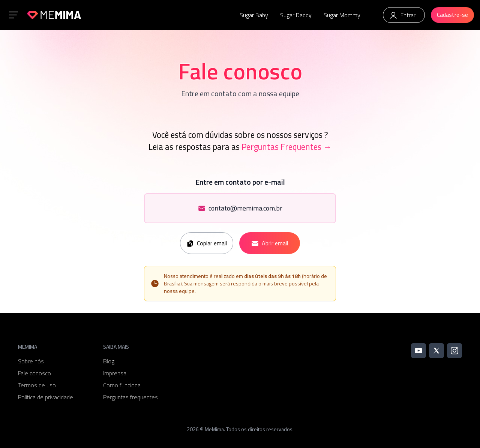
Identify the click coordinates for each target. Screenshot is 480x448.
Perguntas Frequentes (286, 147)
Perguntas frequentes (130, 397)
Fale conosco (34, 373)
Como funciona (122, 385)
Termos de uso (37, 385)
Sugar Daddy (296, 15)
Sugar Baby (254, 15)
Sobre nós (31, 361)
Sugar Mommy (342, 15)
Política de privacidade (46, 397)
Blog (109, 361)
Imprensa (115, 373)
